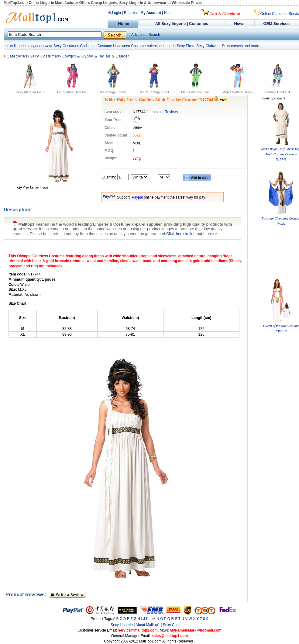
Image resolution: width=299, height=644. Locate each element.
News (240, 24)
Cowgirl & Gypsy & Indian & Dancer (95, 56)
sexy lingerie (16, 46)
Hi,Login (114, 13)
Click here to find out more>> (192, 234)
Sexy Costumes (66, 46)
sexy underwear (40, 46)
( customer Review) (162, 112)
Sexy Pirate (186, 46)
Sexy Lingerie (122, 625)
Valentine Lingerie (161, 46)
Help (168, 13)
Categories (17, 56)
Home (123, 24)
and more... (253, 46)
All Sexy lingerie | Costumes (182, 24)
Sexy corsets (232, 46)
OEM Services (276, 24)
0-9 (206, 619)
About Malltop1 (148, 625)
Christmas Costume (96, 46)
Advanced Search (146, 35)
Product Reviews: (27, 595)
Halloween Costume (129, 46)
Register (131, 13)
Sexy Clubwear (209, 46)
